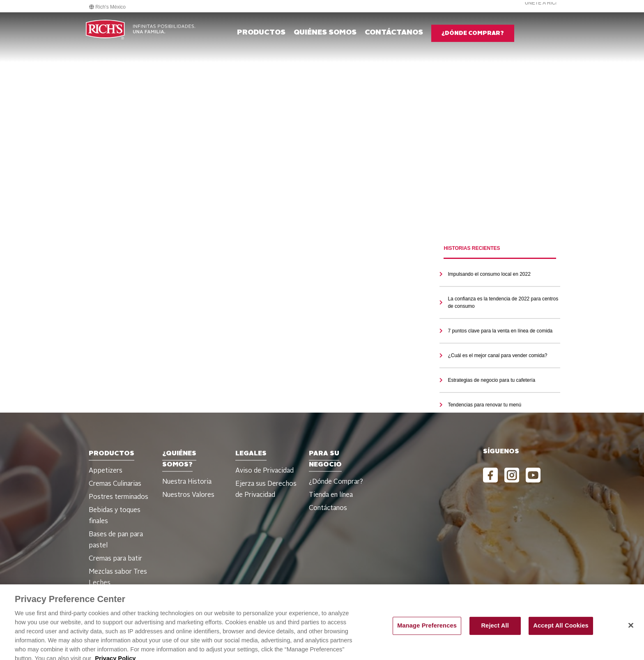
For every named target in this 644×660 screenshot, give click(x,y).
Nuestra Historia (187, 482)
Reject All (495, 632)
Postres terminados (118, 497)
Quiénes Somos (325, 32)
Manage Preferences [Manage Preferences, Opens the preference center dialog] (427, 632)
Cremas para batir (115, 559)
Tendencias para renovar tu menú (484, 405)
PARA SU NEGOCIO (325, 459)
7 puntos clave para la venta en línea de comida (500, 331)
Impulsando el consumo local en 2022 (489, 274)
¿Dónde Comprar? (336, 482)
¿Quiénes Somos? (179, 459)
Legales (251, 454)
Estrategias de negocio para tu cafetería (491, 380)
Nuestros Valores (188, 495)
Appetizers (106, 471)
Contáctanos (328, 508)
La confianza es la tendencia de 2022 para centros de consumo (503, 302)
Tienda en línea (331, 495)
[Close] (631, 632)
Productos (261, 32)
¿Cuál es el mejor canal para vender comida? (497, 355)
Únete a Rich (542, 3)
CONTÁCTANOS (394, 32)
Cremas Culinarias (115, 484)
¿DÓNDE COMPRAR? (473, 33)
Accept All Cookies (561, 632)
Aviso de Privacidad (264, 471)
